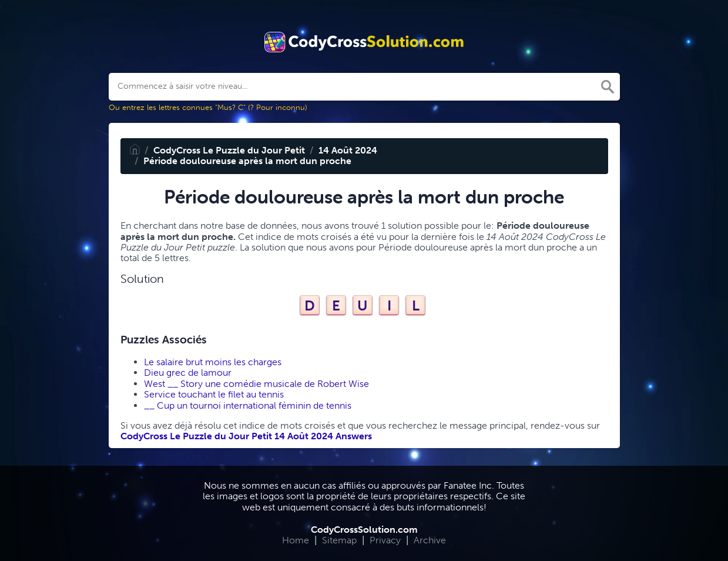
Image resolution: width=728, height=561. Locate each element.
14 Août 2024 (348, 150)
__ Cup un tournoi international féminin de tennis (248, 405)
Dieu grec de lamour (188, 373)
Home (296, 540)
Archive (430, 540)
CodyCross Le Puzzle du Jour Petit (229, 150)
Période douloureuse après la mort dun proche (247, 161)
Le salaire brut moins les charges (213, 362)
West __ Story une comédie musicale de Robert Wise (256, 384)
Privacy (385, 540)
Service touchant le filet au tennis (214, 394)
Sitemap (339, 540)
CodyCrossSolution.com (364, 530)
